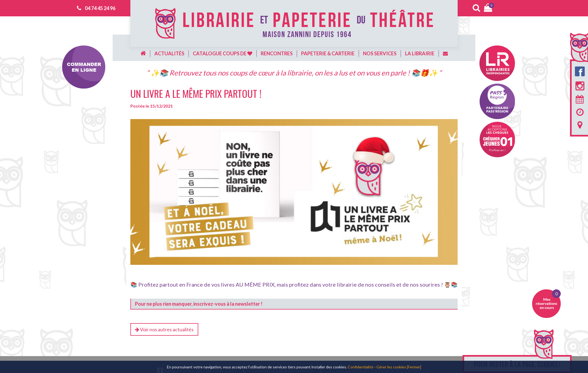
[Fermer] (414, 367)
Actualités (169, 53)
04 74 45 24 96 (100, 8)
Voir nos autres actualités (164, 329)
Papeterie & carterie (328, 53)
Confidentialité (361, 367)
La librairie (420, 53)
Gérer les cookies (391, 367)
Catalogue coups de (223, 53)
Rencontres (277, 53)
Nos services (380, 53)
